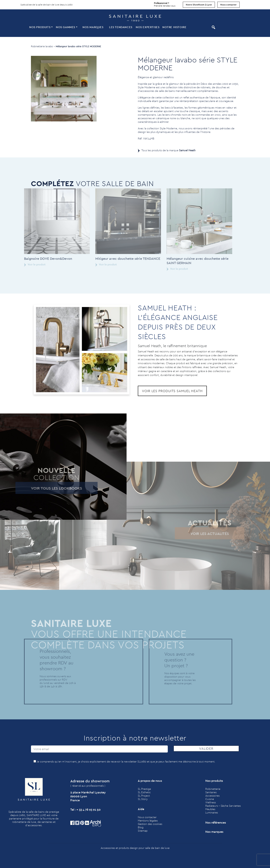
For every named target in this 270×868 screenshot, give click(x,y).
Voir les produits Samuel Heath (172, 391)
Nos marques (93, 27)
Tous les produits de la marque (168, 150)
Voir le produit (24, 264)
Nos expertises (148, 27)
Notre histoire (174, 27)
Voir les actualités (198, 534)
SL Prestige (144, 789)
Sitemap (143, 831)
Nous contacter (228, 5)
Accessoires (212, 796)
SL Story (143, 799)
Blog (141, 827)
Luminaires (212, 813)
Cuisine (210, 799)
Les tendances (121, 27)
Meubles (210, 809)
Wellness (211, 802)
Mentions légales (148, 821)
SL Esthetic (144, 792)
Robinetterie (213, 789)
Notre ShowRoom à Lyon (199, 5)
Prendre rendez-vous (165, 4)
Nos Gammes (66, 27)
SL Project (144, 796)
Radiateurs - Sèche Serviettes (223, 806)
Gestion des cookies (150, 824)
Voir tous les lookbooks (45, 488)
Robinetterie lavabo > (43, 46)
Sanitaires (211, 792)
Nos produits (40, 27)
